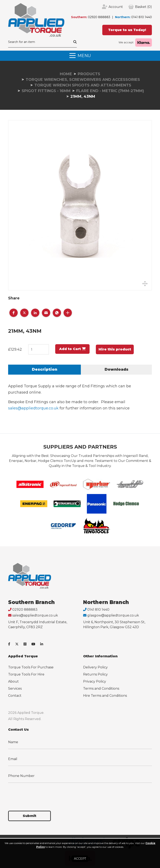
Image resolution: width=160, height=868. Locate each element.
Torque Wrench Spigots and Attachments (83, 85)
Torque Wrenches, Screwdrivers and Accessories (83, 80)
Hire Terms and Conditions (105, 696)
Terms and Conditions (101, 689)
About (13, 681)
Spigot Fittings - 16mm (46, 91)
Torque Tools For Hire (26, 674)
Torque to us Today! (127, 30)
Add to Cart (72, 349)
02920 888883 (99, 17)
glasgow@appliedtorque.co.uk (113, 615)
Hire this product (115, 349)
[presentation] (40, 794)
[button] (14, 313)
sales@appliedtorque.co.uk (33, 408)
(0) (143, 7)
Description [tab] (45, 369)
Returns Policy (95, 674)
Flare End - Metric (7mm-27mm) (110, 91)
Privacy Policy (95, 681)
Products (89, 74)
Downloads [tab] (116, 369)
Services (15, 689)
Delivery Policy (95, 667)
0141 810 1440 (142, 17)
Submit (29, 816)
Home (66, 74)
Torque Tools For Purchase (31, 667)
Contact (15, 696)
